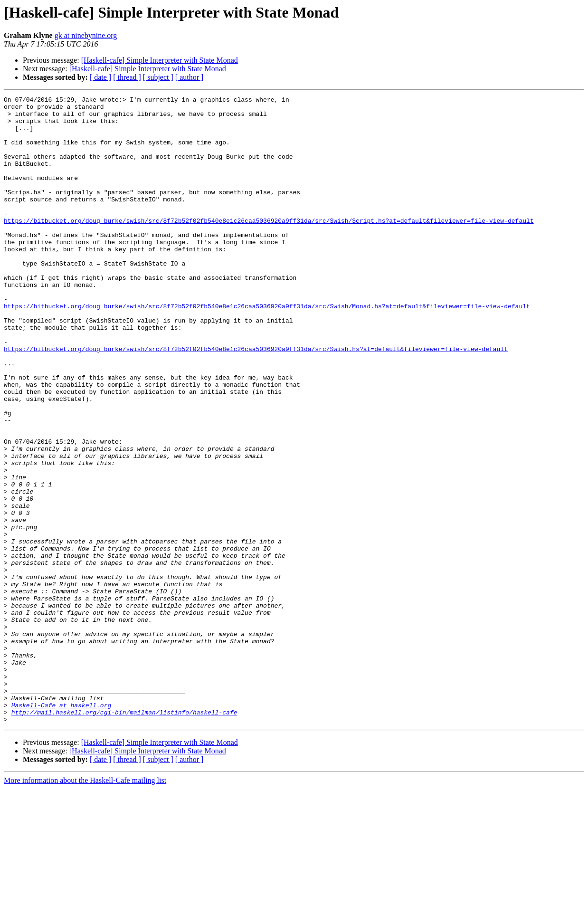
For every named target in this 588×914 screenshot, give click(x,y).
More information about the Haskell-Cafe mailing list (85, 906)
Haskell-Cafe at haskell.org (62, 828)
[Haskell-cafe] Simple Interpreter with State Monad (160, 60)
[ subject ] (158, 77)
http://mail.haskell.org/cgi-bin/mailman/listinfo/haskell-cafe (124, 836)
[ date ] (100, 77)
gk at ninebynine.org (86, 35)
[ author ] (190, 77)
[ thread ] (127, 77)
